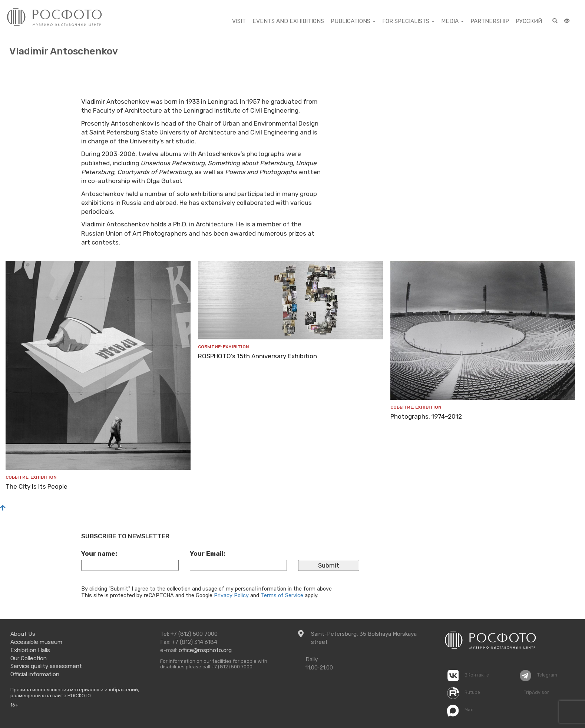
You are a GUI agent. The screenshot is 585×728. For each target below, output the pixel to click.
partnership (490, 21)
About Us (23, 634)
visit (239, 21)
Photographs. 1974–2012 (426, 416)
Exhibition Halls (30, 650)
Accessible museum (36, 642)
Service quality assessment (46, 666)
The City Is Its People (37, 486)
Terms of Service (282, 595)
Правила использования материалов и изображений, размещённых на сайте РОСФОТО (75, 693)
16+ (14, 705)
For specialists (408, 21)
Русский (529, 21)
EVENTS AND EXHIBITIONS (288, 21)
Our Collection (29, 658)
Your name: (99, 554)
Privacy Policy (231, 595)
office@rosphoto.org (205, 650)
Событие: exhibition (31, 477)
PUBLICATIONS (353, 21)
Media (452, 21)
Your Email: (208, 554)
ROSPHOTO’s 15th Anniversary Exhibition (257, 356)
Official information (35, 674)
